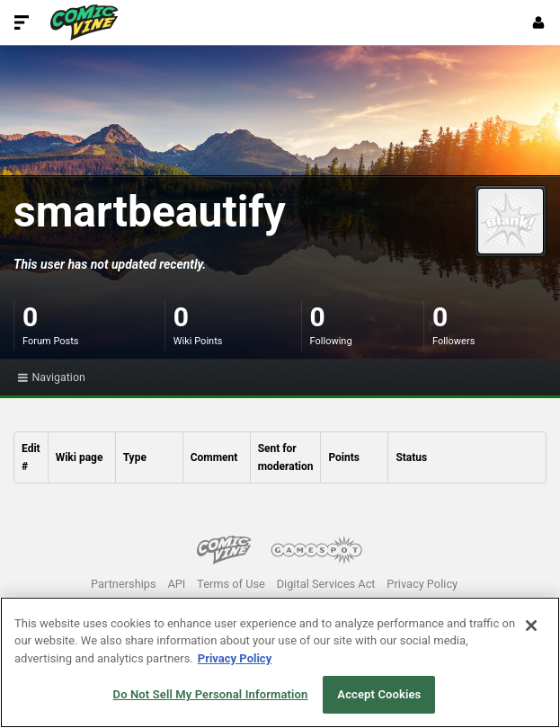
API (176, 584)
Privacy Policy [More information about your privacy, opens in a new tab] (235, 658)
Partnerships (124, 584)
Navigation (52, 377)
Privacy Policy (422, 584)
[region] (280, 662)
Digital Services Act (326, 584)
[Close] (531, 626)
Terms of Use (231, 584)
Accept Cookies (379, 694)
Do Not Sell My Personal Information (211, 694)
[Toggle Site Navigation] (22, 22)
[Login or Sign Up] (538, 22)
